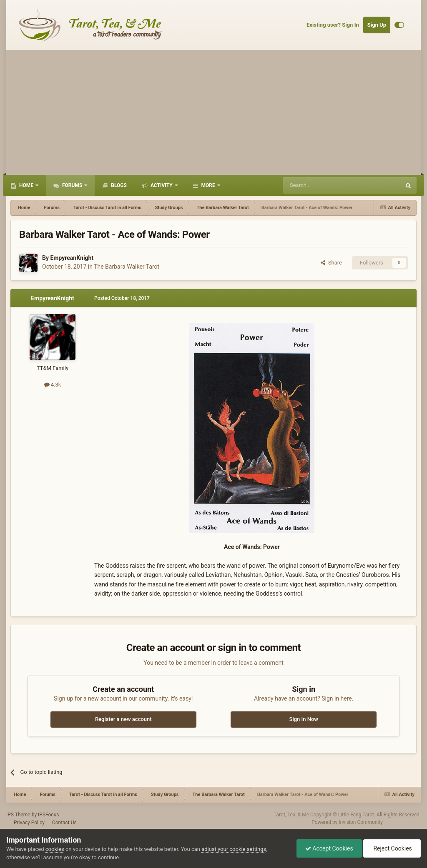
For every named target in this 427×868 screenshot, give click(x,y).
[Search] (322, 185)
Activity (162, 185)
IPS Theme (18, 815)
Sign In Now (304, 719)
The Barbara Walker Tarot (127, 267)
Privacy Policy (29, 823)
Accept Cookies (329, 848)
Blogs (118, 185)
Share (331, 263)
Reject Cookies (392, 848)
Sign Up (377, 25)
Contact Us (64, 823)
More (208, 185)
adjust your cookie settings (234, 849)
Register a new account (123, 719)
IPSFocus (48, 815)
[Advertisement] (213, 112)
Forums (72, 185)
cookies (55, 849)
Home (26, 185)
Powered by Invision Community (347, 822)
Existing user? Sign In (333, 25)
